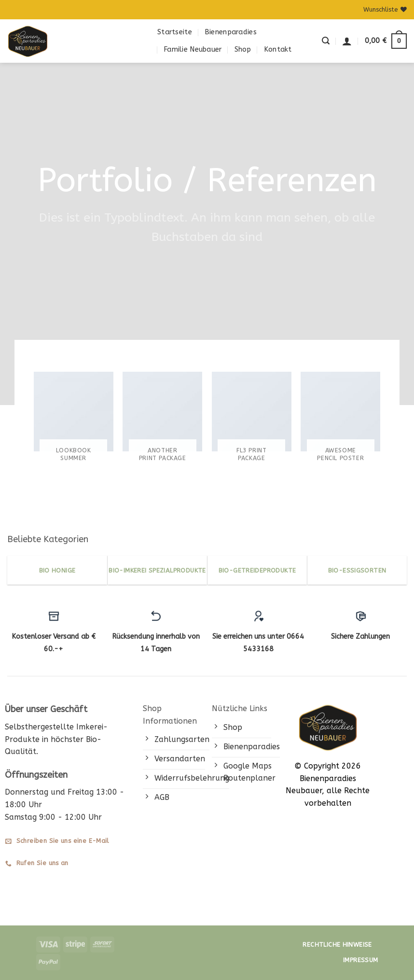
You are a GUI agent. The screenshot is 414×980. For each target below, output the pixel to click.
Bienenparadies (231, 32)
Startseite (175, 32)
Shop (243, 49)
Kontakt (278, 49)
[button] (326, 41)
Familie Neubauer (193, 49)
